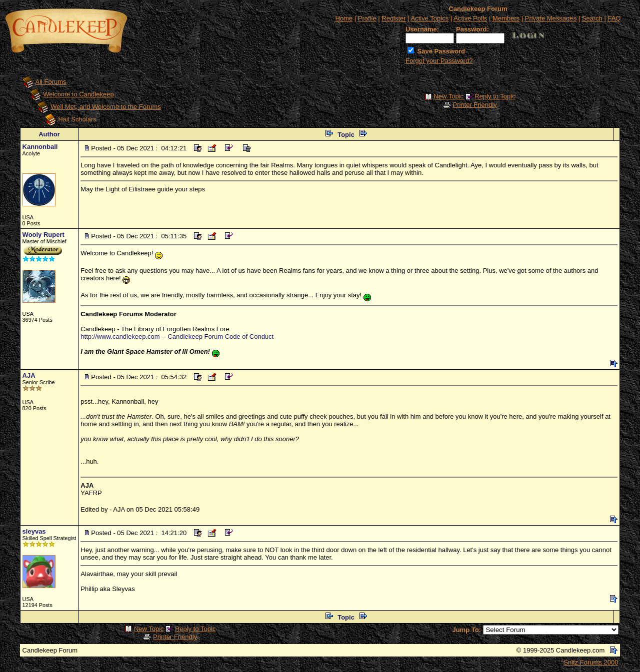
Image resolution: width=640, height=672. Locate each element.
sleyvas (34, 531)
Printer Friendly (474, 105)
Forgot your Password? (439, 61)
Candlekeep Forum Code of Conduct (220, 336)
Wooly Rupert (43, 235)
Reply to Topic (495, 96)
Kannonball (40, 147)
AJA (29, 375)
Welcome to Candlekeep (78, 94)
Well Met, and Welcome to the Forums (106, 107)
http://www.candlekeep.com (120, 336)
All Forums (51, 82)
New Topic (448, 96)
